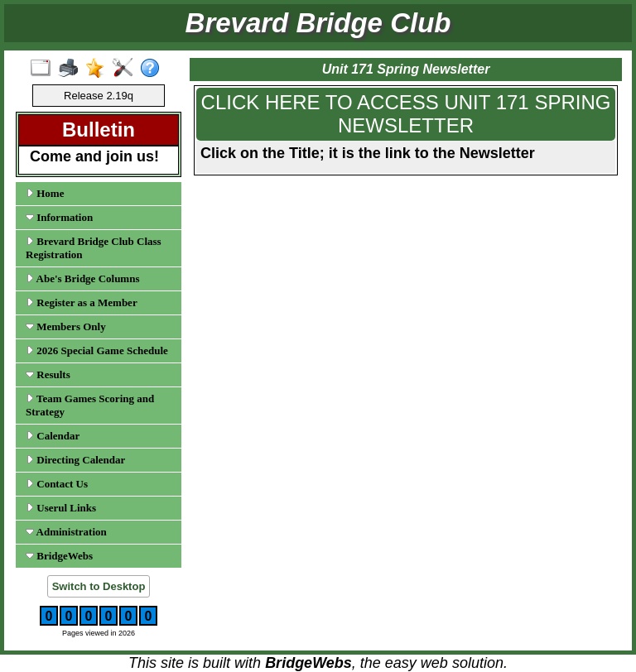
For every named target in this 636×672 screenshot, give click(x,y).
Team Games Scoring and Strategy (90, 405)
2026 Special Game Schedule (97, 350)
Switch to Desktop (99, 586)
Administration (66, 532)
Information (59, 217)
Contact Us (57, 484)
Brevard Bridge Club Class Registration (94, 248)
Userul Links (61, 508)
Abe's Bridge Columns (83, 278)
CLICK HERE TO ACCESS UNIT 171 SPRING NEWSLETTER (406, 114)
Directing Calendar (75, 460)
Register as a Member (82, 302)
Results (48, 374)
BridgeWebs (59, 556)
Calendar (53, 436)
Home (45, 193)
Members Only (66, 326)
